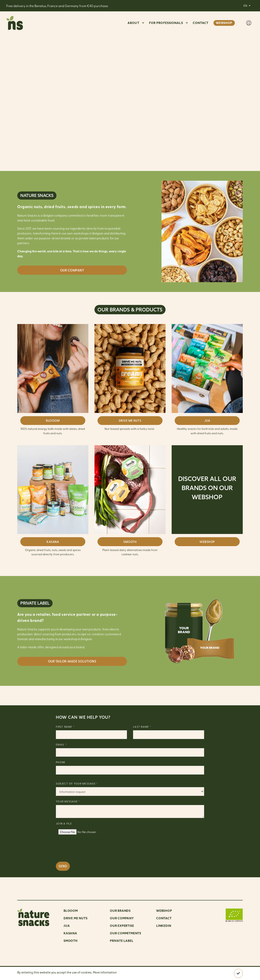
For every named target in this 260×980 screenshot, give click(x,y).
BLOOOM (53, 420)
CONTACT (201, 23)
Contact (164, 918)
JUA (207, 420)
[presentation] (87, 850)
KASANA (53, 542)
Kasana (70, 933)
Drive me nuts (75, 918)
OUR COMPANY (122, 918)
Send (63, 866)
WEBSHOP (224, 23)
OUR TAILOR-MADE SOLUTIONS (72, 661)
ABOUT (133, 23)
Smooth (71, 941)
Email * (61, 744)
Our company (72, 270)
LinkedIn (164, 926)
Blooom (71, 911)
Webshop (164, 911)
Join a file (64, 823)
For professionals (166, 23)
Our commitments (126, 933)
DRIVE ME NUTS (130, 420)
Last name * (142, 727)
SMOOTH (130, 542)
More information (105, 972)
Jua (67, 926)
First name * (65, 727)
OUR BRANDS (120, 911)
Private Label (122, 941)
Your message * (68, 801)
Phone (61, 762)
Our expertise (122, 926)
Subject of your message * (77, 783)
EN (246, 5)
